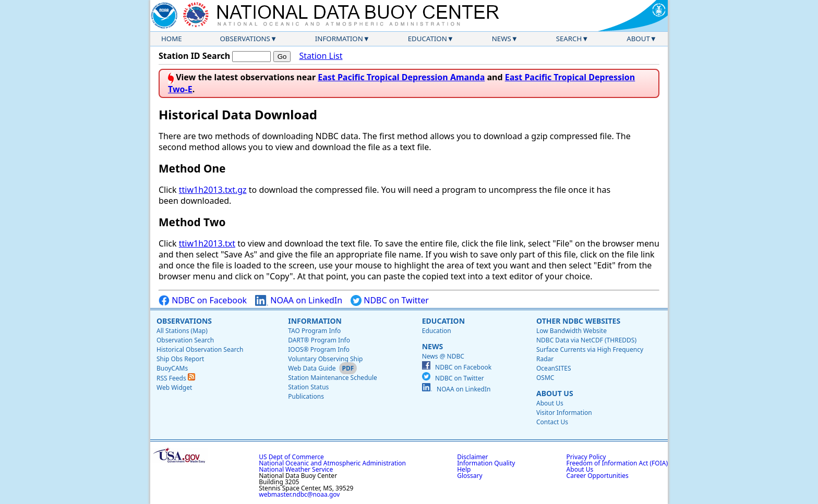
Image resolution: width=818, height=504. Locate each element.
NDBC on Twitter (390, 300)
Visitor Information (564, 413)
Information (339, 39)
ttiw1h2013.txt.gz (213, 190)
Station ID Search (194, 56)
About (638, 39)
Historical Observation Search (200, 349)
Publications (306, 396)
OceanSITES (554, 368)
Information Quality (486, 463)
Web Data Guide (312, 368)
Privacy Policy (586, 457)
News (502, 39)
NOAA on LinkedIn (299, 300)
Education (428, 39)
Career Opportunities (598, 476)
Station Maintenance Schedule (333, 378)
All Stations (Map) (182, 331)
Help (464, 469)
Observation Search (185, 340)
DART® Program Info (319, 340)
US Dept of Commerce (291, 457)
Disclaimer (472, 457)
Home (172, 39)
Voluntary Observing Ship (325, 359)
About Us (555, 393)
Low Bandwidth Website (572, 331)
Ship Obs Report (180, 359)
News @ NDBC (443, 356)
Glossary (470, 476)
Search (569, 39)
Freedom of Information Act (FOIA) (617, 463)
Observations (245, 39)
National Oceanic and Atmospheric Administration (332, 463)
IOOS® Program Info (319, 349)
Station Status (308, 387)
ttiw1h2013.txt (207, 243)
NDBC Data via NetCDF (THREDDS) (586, 340)
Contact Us (552, 422)
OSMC (545, 378)
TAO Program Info (314, 331)
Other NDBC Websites (578, 321)
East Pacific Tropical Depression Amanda (401, 77)
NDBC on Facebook (203, 300)
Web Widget (174, 388)
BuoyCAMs (172, 368)
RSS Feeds (176, 378)
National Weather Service (296, 469)
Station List (321, 56)
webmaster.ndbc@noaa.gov (299, 494)
